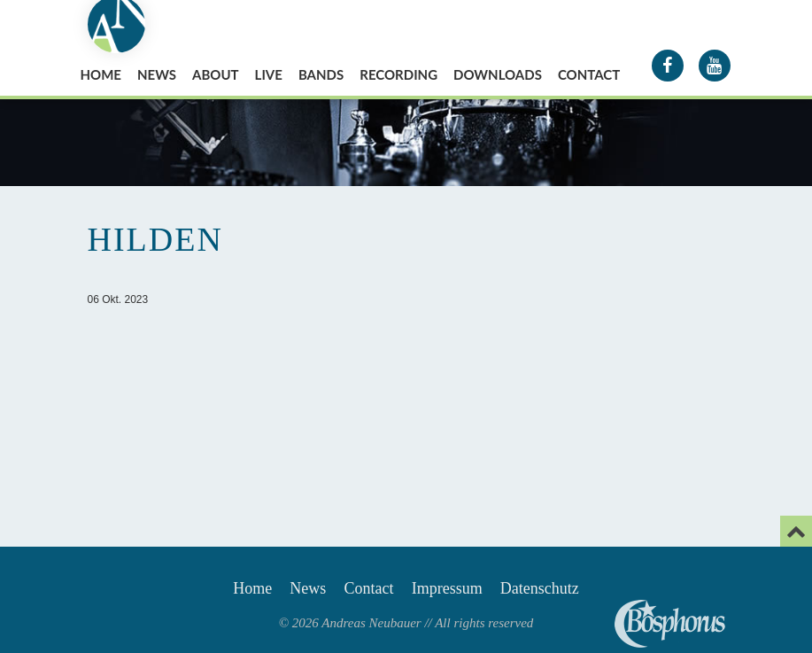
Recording (398, 74)
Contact (589, 74)
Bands (321, 74)
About (216, 74)
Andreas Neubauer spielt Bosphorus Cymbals (670, 624)
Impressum (447, 588)
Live (269, 74)
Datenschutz (540, 588)
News (157, 74)
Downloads (498, 74)
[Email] (796, 531)
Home (101, 74)
